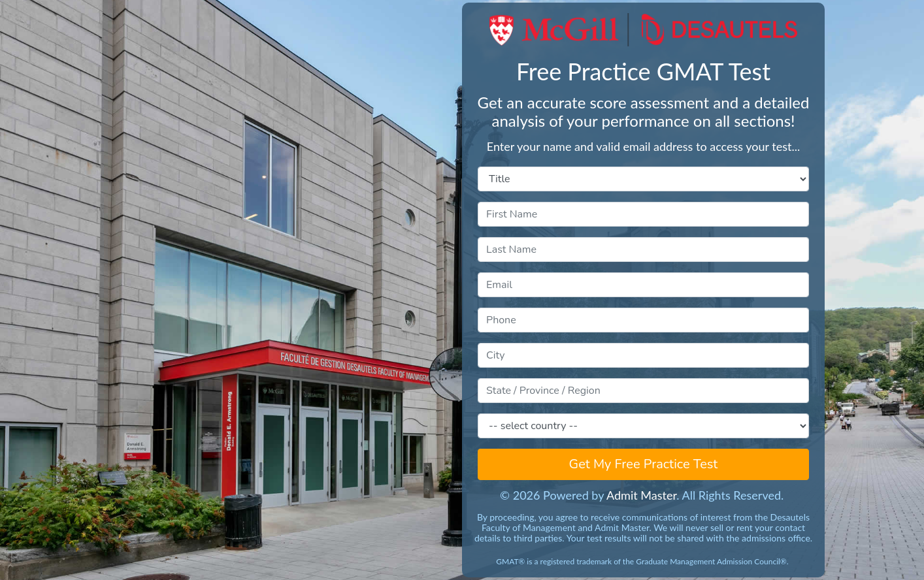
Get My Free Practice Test (644, 464)
